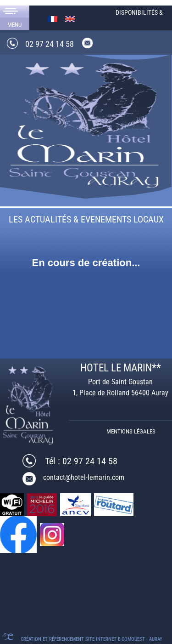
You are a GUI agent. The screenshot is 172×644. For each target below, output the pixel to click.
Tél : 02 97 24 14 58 (81, 461)
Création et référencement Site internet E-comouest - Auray (92, 639)
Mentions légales (131, 431)
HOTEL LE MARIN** (121, 368)
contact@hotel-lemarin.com (84, 477)
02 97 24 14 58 (50, 44)
